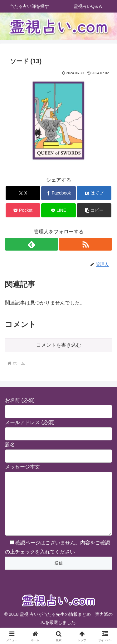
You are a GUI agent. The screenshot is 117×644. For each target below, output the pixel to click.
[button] (94, 210)
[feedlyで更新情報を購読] (32, 244)
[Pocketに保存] (23, 210)
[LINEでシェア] (58, 210)
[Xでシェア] (23, 193)
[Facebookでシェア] (58, 193)
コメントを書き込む (59, 345)
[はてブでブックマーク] (94, 193)
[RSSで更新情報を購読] (85, 244)
